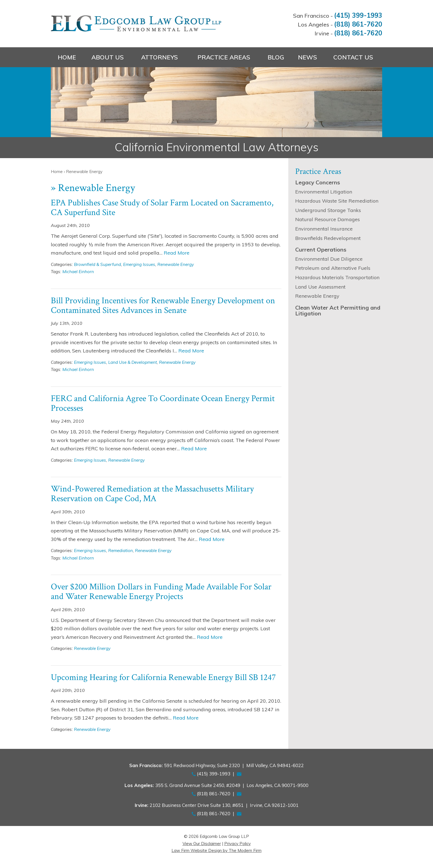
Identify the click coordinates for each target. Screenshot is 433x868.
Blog (276, 57)
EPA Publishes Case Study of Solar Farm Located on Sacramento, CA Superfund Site (162, 208)
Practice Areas (224, 57)
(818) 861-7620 (358, 24)
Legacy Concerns (318, 182)
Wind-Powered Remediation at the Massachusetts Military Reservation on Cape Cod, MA (152, 494)
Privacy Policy (237, 844)
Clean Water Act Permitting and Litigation (338, 311)
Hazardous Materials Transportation (337, 277)
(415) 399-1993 (358, 15)
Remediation (121, 551)
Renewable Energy (176, 264)
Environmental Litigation (324, 192)
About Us (108, 57)
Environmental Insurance (324, 229)
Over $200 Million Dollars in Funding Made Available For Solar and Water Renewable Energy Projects (161, 592)
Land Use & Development (133, 362)
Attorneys (159, 57)
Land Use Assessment (320, 287)
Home (67, 57)
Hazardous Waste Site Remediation (337, 201)
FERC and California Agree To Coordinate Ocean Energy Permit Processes (163, 403)
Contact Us (353, 57)
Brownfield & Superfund (97, 264)
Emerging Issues (139, 264)
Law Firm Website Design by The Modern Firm (216, 850)
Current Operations (321, 249)
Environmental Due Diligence (329, 259)
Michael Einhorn (78, 272)
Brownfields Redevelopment (328, 238)
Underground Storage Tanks (328, 210)
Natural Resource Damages (328, 219)
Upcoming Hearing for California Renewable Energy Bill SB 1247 (163, 677)
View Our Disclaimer (202, 844)
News (307, 57)
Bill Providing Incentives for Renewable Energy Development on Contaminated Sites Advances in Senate (163, 305)
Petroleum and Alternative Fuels (333, 268)
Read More (177, 253)
